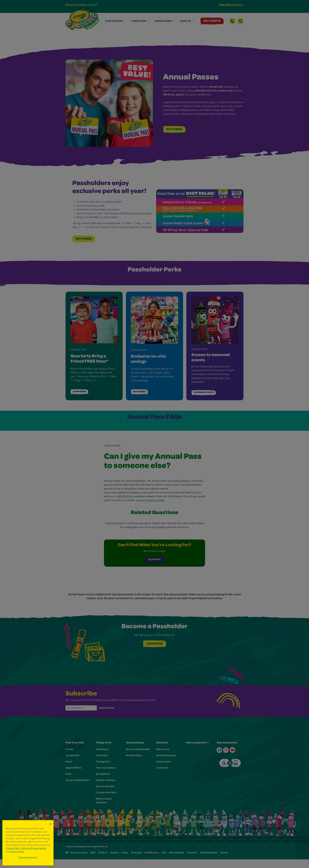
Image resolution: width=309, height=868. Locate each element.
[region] (28, 843)
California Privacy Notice (33, 848)
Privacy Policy (13, 848)
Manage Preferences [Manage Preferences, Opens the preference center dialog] (28, 857)
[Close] (50, 824)
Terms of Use (17, 852)
